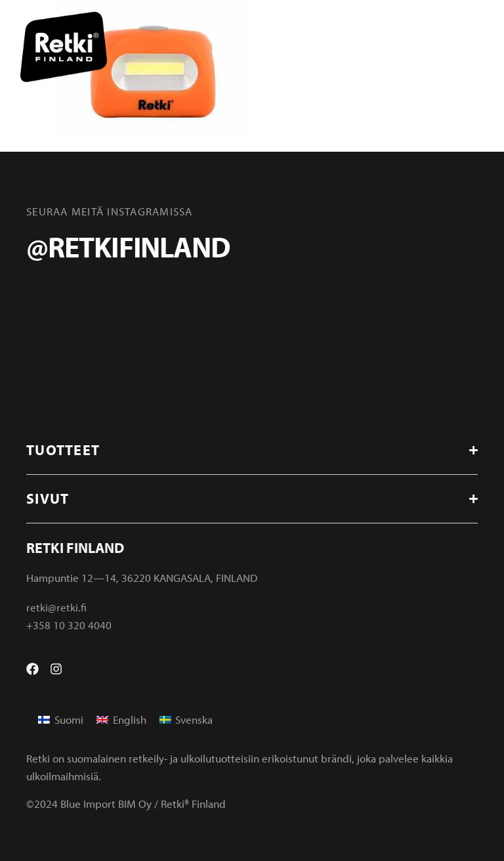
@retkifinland (128, 246)
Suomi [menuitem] (69, 719)
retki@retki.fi (56, 607)
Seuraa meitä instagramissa (110, 211)
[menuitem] (61, 719)
